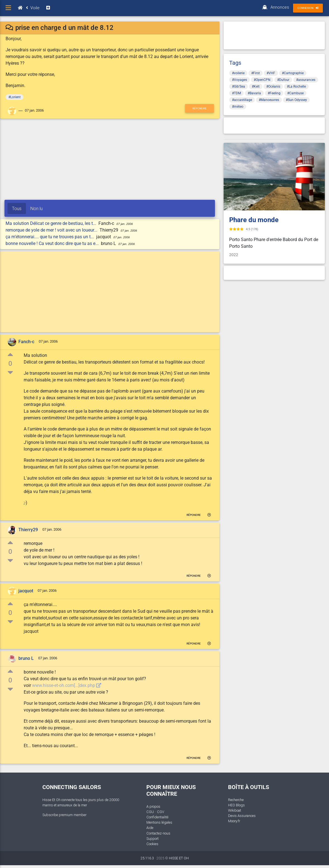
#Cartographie (293, 73)
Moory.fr (234, 821)
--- (20, 111)
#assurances (306, 80)
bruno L (26, 658)
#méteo (238, 107)
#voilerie (238, 73)
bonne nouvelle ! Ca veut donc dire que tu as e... (53, 243)
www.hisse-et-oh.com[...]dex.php (67, 685)
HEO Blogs (236, 805)
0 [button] (10, 364)
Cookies (152, 844)
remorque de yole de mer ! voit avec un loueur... (52, 230)
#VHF (271, 73)
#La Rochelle (296, 86)
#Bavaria (254, 93)
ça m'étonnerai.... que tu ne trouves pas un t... (50, 237)
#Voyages (240, 80)
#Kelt (256, 86)
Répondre (199, 108)
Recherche (236, 800)
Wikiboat (235, 810)
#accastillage (242, 100)
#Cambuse (295, 93)
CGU (150, 812)
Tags (235, 63)
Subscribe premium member (64, 815)
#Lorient (14, 97)
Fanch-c (26, 342)
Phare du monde (254, 220)
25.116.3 (147, 858)
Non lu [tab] (37, 208)
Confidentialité (157, 817)
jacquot (26, 591)
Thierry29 (28, 530)
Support (153, 839)
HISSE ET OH (179, 858)
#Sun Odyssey (296, 100)
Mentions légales (159, 822)
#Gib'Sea (239, 86)
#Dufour (283, 80)
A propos (153, 806)
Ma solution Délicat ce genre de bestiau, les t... (51, 223)
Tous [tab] (17, 208)
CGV (161, 812)
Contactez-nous (158, 833)
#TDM (236, 93)
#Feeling (274, 93)
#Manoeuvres (269, 100)
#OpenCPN (262, 80)
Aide (150, 828)
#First (256, 73)
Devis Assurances (242, 816)
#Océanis (273, 86)
